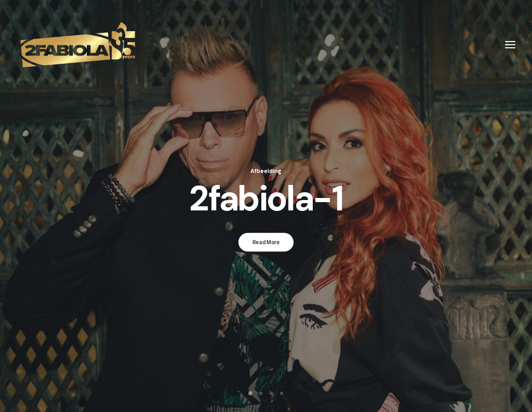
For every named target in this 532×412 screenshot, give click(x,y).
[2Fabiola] (78, 45)
